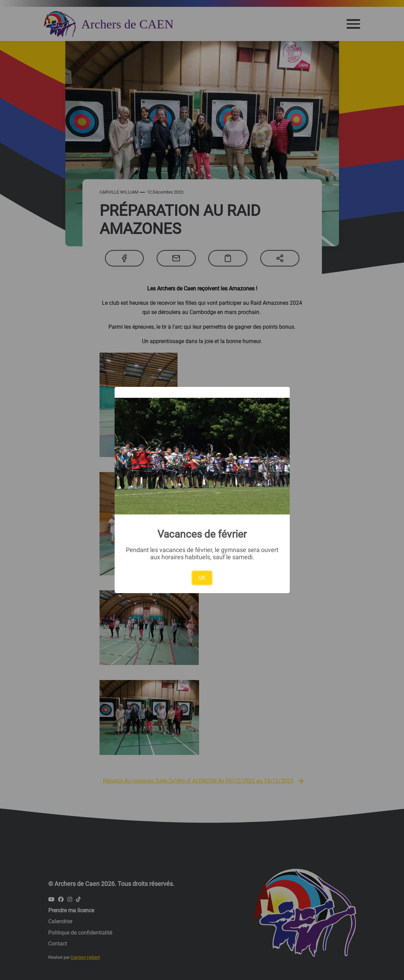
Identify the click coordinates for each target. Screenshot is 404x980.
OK (202, 578)
